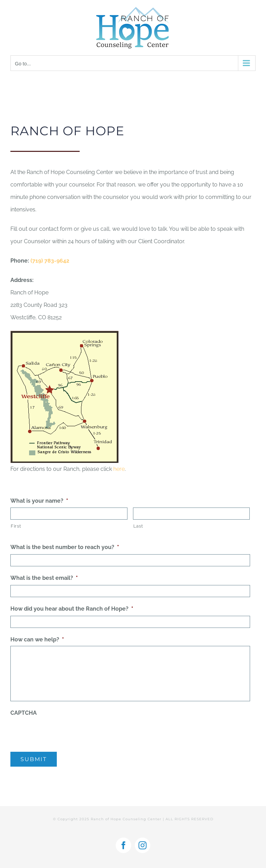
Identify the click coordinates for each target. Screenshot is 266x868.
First (16, 526)
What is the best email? (44, 578)
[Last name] (192, 514)
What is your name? (39, 501)
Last (138, 526)
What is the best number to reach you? (65, 547)
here (119, 469)
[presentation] (63, 733)
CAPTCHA (24, 713)
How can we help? (37, 639)
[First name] (69, 514)
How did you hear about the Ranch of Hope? (72, 609)
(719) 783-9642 (50, 261)
